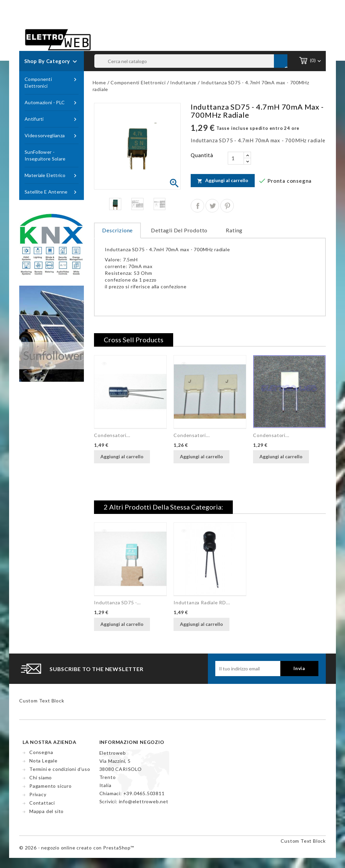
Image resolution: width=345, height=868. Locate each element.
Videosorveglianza (52, 136)
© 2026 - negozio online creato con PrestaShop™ (77, 848)
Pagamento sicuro (51, 786)
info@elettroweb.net (144, 801)
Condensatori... (112, 435)
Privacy (38, 794)
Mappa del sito (46, 811)
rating (234, 230)
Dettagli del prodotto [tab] (179, 230)
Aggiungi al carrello (223, 180)
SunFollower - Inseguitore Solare (45, 155)
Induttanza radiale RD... (202, 602)
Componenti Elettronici (52, 82)
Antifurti (52, 119)
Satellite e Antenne (52, 192)
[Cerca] (191, 61)
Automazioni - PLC (52, 103)
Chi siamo (41, 777)
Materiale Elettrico (52, 176)
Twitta (212, 206)
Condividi (197, 206)
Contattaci (42, 803)
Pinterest (227, 206)
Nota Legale (43, 761)
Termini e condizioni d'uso (60, 769)
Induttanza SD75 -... (117, 602)
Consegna (41, 752)
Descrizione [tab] (117, 230)
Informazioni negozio (132, 742)
